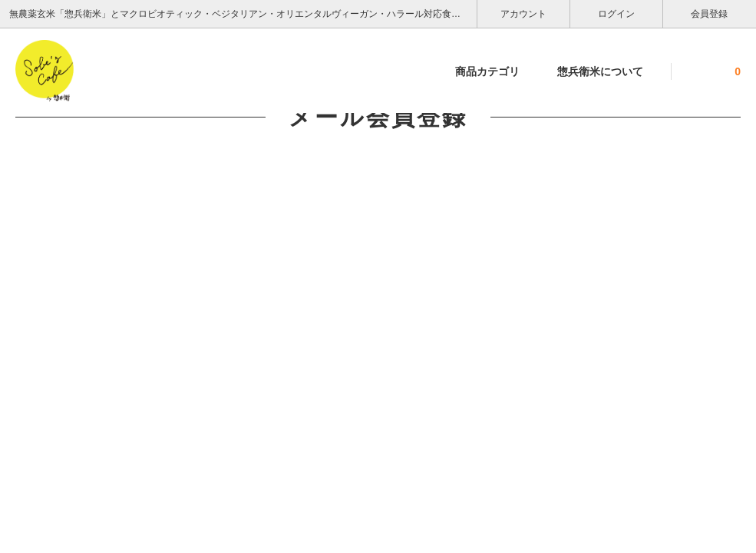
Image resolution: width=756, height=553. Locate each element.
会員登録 (710, 13)
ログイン (617, 13)
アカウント (524, 13)
